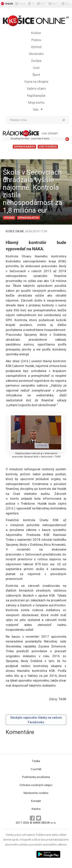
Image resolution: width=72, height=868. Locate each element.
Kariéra (36, 809)
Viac (38, 109)
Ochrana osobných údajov (36, 785)
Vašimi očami (36, 88)
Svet (36, 68)
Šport (36, 75)
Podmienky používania (36, 777)
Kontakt (36, 801)
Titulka (36, 761)
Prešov (36, 40)
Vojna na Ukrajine (36, 82)
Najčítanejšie (36, 96)
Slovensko (36, 54)
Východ (36, 47)
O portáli (36, 769)
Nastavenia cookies (36, 793)
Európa (36, 61)
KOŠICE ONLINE (15, 231)
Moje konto (36, 103)
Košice (36, 33)
